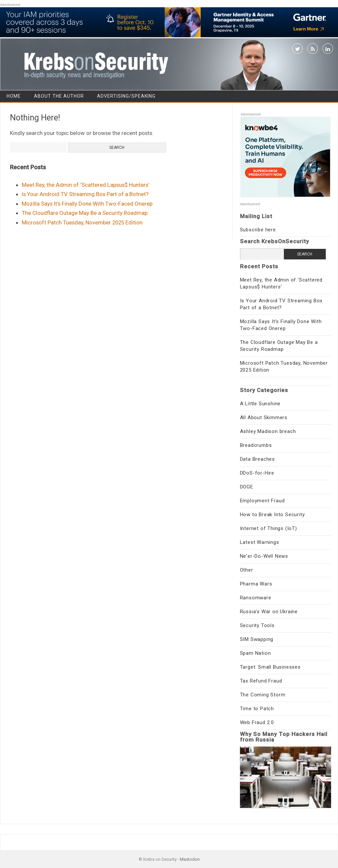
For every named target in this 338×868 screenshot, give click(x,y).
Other (247, 570)
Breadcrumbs (256, 445)
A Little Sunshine (260, 404)
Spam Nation (255, 653)
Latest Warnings (260, 542)
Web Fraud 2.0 (257, 722)
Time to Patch (257, 709)
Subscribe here (258, 230)
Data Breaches (257, 459)
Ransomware (256, 598)
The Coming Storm (263, 695)
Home (14, 96)
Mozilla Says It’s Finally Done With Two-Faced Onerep (87, 204)
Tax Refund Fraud (261, 681)
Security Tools (257, 625)
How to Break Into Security (272, 515)
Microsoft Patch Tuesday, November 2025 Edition (82, 222)
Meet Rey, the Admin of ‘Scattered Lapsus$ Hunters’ (85, 185)
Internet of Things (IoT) (269, 528)
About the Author (59, 96)
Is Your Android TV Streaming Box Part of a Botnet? (85, 194)
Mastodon (190, 859)
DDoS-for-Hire (257, 473)
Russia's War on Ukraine (269, 612)
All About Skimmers (264, 417)
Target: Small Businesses (270, 667)
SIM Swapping (257, 639)
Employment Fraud (262, 501)
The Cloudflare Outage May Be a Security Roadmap (85, 213)
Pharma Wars (256, 584)
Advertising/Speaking (126, 96)
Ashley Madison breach (268, 431)
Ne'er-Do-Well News (264, 556)
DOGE (247, 487)
